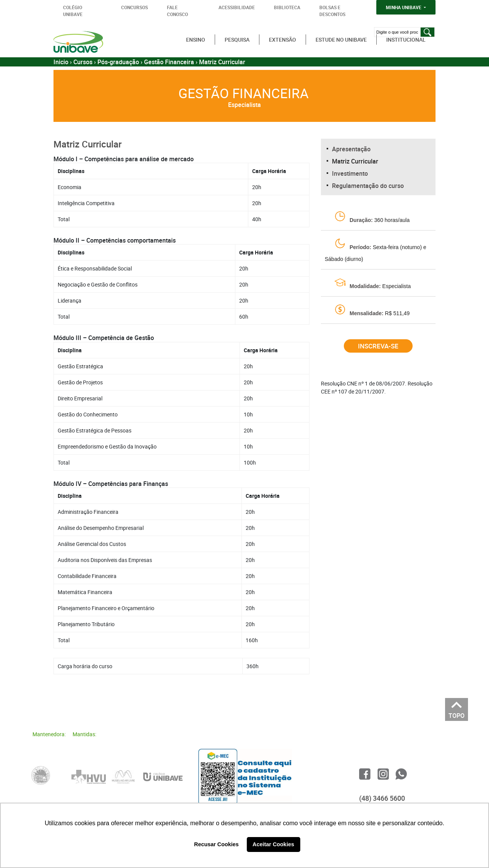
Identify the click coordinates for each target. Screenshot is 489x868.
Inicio (61, 62)
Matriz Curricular (355, 161)
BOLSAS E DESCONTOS (332, 11)
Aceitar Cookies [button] (273, 844)
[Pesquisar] (427, 32)
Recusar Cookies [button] (216, 844)
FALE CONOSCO (177, 11)
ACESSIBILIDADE (237, 7)
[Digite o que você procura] (397, 32)
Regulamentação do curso (368, 186)
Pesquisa (237, 40)
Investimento (350, 173)
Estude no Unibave (341, 40)
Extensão (283, 40)
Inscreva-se (378, 346)
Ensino (196, 40)
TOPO (457, 713)
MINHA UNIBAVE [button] (404, 7)
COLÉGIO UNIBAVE (73, 11)
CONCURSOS (134, 7)
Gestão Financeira (169, 62)
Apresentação (351, 149)
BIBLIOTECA (287, 7)
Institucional (406, 40)
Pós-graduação (118, 62)
